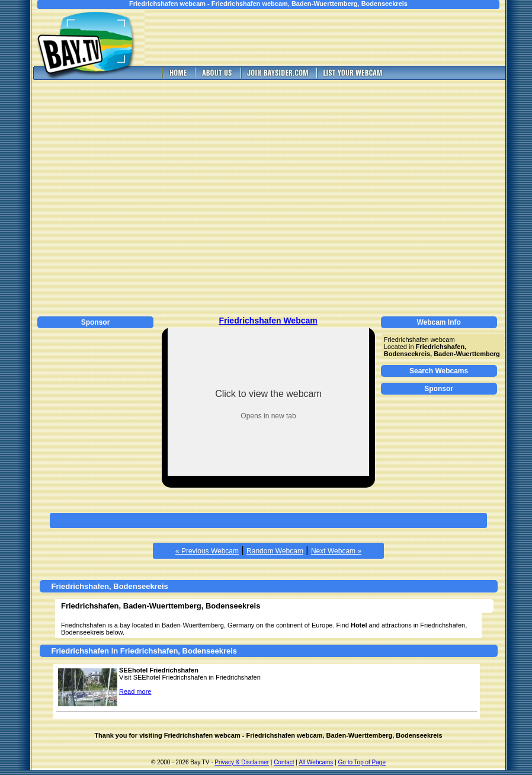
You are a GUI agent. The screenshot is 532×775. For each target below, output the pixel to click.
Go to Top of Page (362, 762)
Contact (284, 762)
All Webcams (316, 762)
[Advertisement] (111, 196)
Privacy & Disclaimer (242, 762)
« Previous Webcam (207, 551)
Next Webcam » (336, 551)
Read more (135, 691)
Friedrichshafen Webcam (268, 321)
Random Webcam (275, 551)
